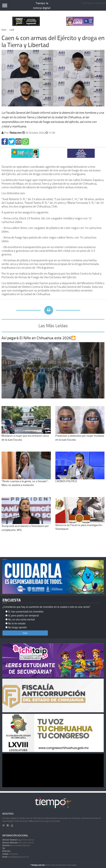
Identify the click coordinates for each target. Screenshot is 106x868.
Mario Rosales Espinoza (16, 845)
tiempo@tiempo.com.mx (16, 857)
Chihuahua (10, 854)
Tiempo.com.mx (38, 865)
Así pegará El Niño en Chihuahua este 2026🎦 (39, 338)
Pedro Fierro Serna (18, 843)
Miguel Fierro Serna (18, 840)
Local (12, 30)
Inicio (4, 30)
